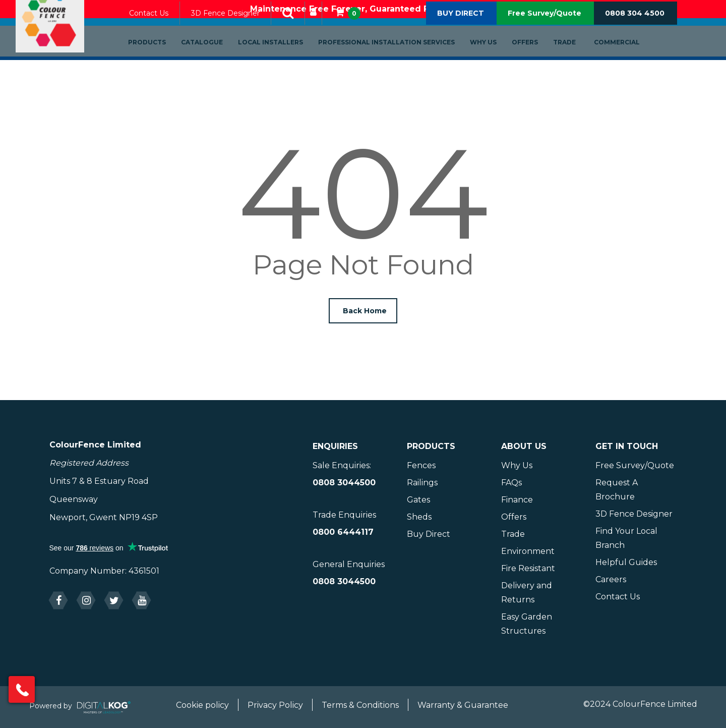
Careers (611, 579)
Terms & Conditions (360, 705)
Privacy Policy (275, 705)
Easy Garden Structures (527, 624)
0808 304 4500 (635, 30)
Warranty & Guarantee (463, 705)
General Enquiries (349, 564)
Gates (418, 500)
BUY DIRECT (461, 30)
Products (158, 59)
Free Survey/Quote (544, 30)
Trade (576, 59)
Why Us (494, 59)
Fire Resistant (528, 568)
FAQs (511, 483)
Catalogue (213, 59)
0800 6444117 (343, 532)
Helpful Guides (626, 562)
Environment (528, 551)
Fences (421, 465)
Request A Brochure (617, 490)
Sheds (419, 517)
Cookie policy (202, 705)
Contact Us (160, 30)
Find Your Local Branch (626, 538)
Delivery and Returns (527, 593)
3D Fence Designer (236, 30)
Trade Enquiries (344, 515)
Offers (536, 59)
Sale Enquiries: (342, 465)
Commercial (628, 59)
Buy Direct (429, 534)
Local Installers (282, 59)
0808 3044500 (344, 483)
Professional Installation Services (398, 59)
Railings (422, 483)
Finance (517, 500)
